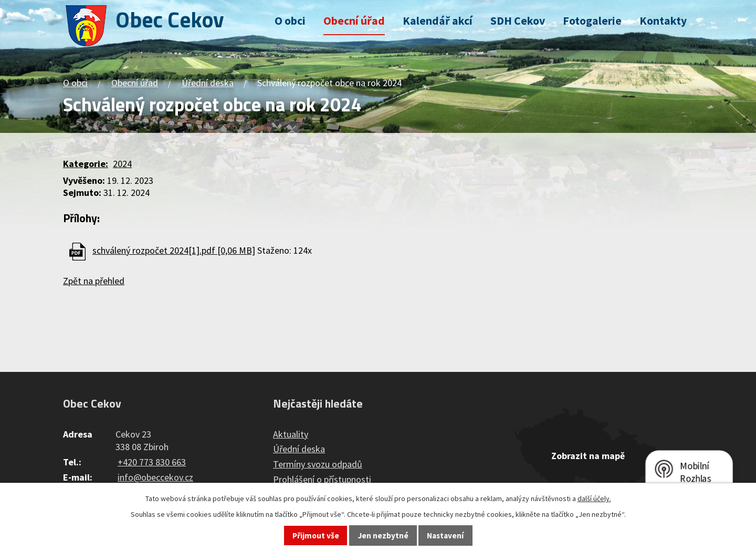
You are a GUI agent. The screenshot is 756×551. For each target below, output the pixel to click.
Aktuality (291, 434)
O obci (290, 21)
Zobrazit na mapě (588, 456)
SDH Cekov (518, 21)
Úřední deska (208, 83)
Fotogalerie (592, 21)
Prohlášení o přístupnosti (322, 479)
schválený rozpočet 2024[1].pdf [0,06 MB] (174, 250)
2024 (122, 164)
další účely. (594, 498)
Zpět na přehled (94, 281)
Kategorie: (86, 164)
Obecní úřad (354, 21)
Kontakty (663, 21)
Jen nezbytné (383, 536)
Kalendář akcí (438, 21)
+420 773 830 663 (152, 462)
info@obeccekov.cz (155, 477)
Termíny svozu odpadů (318, 464)
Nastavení (445, 536)
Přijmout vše (316, 536)
